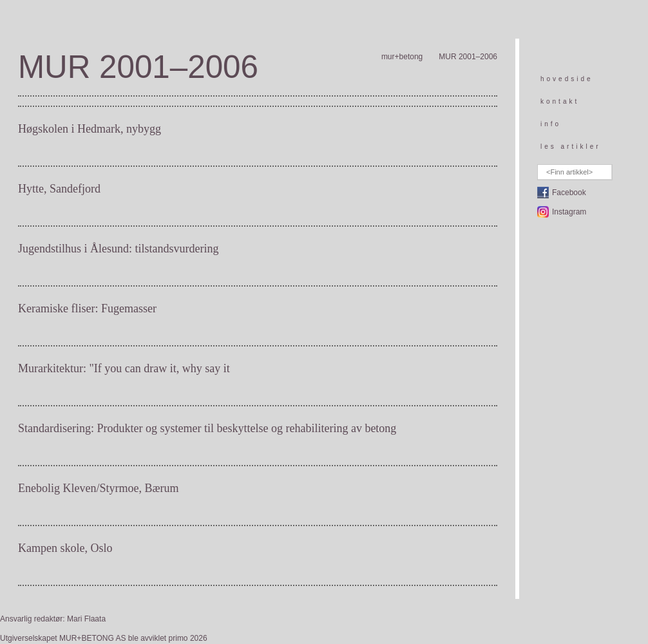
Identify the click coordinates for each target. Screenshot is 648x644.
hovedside (567, 79)
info (551, 124)
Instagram (569, 212)
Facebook (569, 193)
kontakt (560, 101)
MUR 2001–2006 (468, 57)
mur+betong (402, 57)
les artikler (571, 147)
